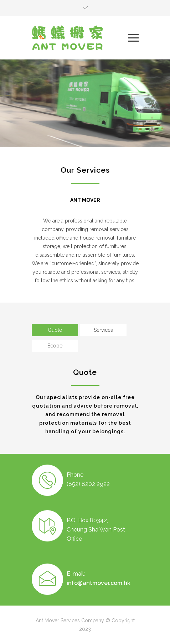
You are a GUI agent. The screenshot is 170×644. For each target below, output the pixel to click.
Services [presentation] (103, 330)
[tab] (55, 330)
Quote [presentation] (55, 330)
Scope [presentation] (55, 346)
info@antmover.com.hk (99, 583)
